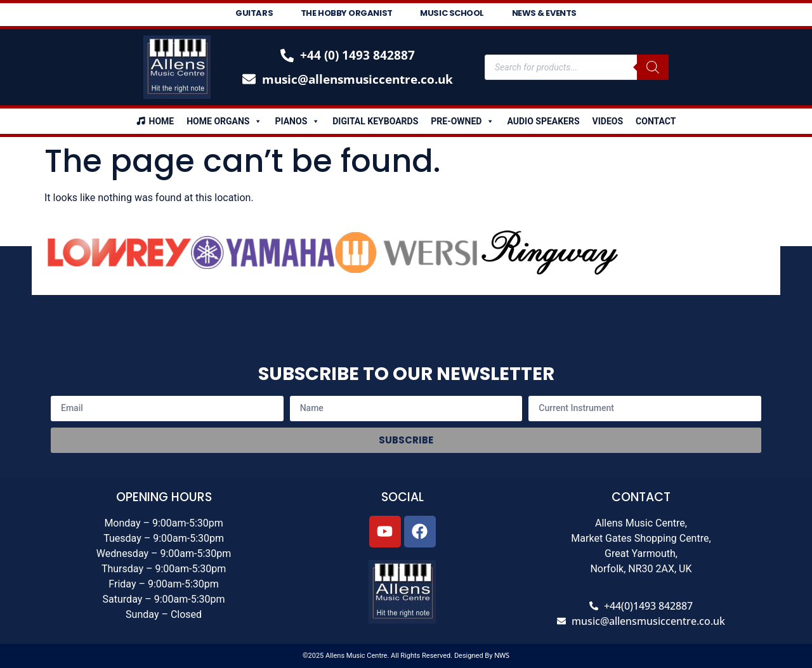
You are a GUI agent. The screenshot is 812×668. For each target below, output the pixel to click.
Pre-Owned (462, 121)
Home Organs (224, 121)
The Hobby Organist (347, 13)
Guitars (254, 13)
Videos (608, 121)
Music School (453, 13)
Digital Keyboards (375, 121)
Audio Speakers (543, 121)
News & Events (544, 13)
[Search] (653, 67)
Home (162, 121)
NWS (502, 655)
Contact (656, 121)
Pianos (297, 121)
